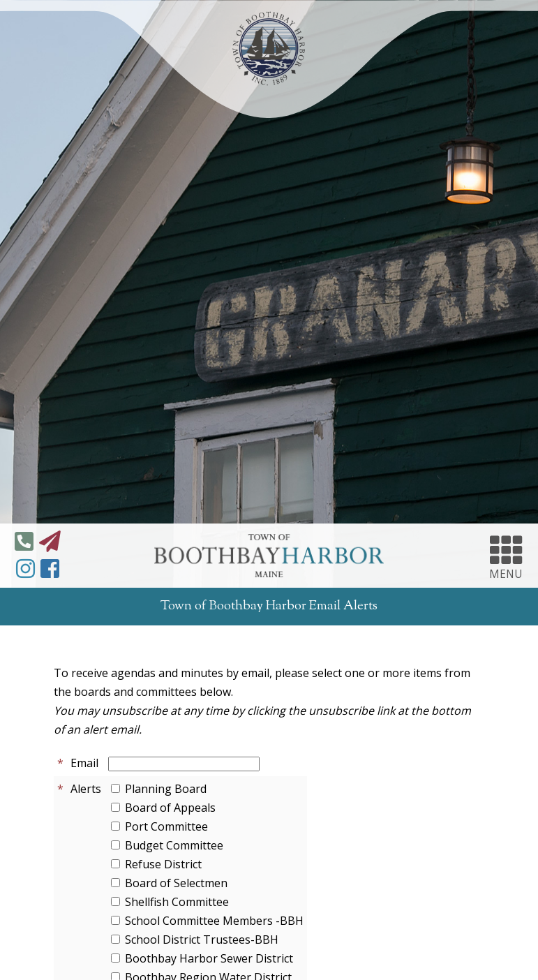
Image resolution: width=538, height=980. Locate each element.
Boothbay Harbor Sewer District (209, 958)
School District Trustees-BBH (202, 940)
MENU (506, 556)
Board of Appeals (170, 808)
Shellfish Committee (177, 902)
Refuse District (163, 864)
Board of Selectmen (176, 883)
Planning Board (166, 789)
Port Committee (166, 826)
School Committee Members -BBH (214, 921)
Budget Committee (174, 845)
